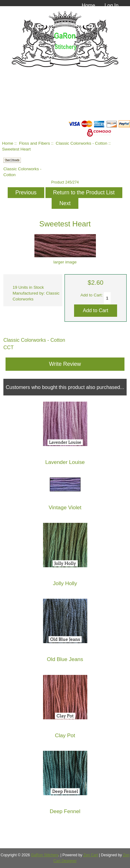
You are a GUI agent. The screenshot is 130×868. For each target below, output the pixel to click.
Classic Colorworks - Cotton (81, 143)
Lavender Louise (65, 462)
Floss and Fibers (34, 143)
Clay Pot (65, 736)
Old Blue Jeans (65, 659)
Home (89, 5)
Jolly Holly (65, 583)
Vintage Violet (65, 508)
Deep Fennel (65, 811)
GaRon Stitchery (45, 855)
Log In (111, 5)
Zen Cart (91, 855)
